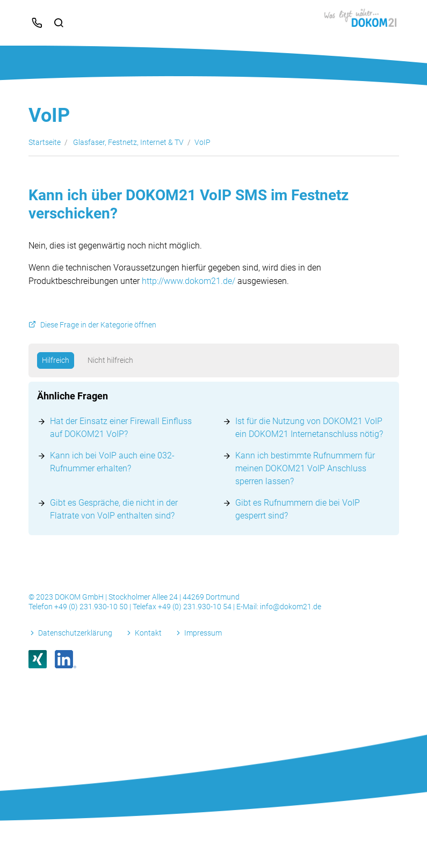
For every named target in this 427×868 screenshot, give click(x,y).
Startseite (45, 142)
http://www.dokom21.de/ (189, 281)
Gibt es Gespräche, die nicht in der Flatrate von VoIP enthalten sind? (114, 509)
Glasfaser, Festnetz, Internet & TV (128, 142)
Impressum (203, 633)
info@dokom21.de (291, 607)
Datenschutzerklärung (75, 633)
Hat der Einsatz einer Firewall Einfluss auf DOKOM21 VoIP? (121, 428)
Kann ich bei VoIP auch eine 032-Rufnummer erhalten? (112, 462)
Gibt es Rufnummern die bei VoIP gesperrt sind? (298, 509)
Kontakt (148, 633)
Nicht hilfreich (110, 360)
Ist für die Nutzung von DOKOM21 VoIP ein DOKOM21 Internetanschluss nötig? (309, 428)
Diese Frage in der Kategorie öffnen (98, 325)
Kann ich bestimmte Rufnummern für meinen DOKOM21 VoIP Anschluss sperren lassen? (305, 468)
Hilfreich (56, 360)
